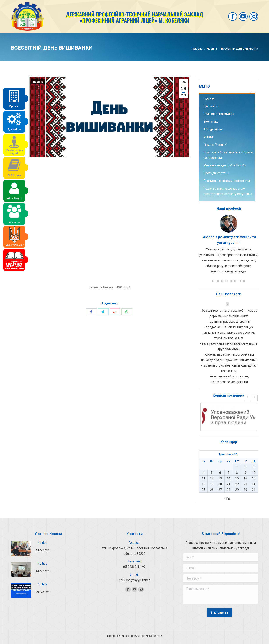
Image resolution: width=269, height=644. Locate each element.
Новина (212, 49)
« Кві (227, 499)
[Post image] (21, 549)
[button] (213, 281)
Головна (197, 49)
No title (42, 543)
